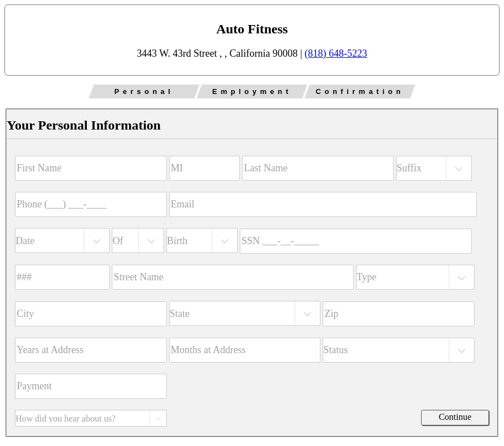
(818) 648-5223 (336, 53)
